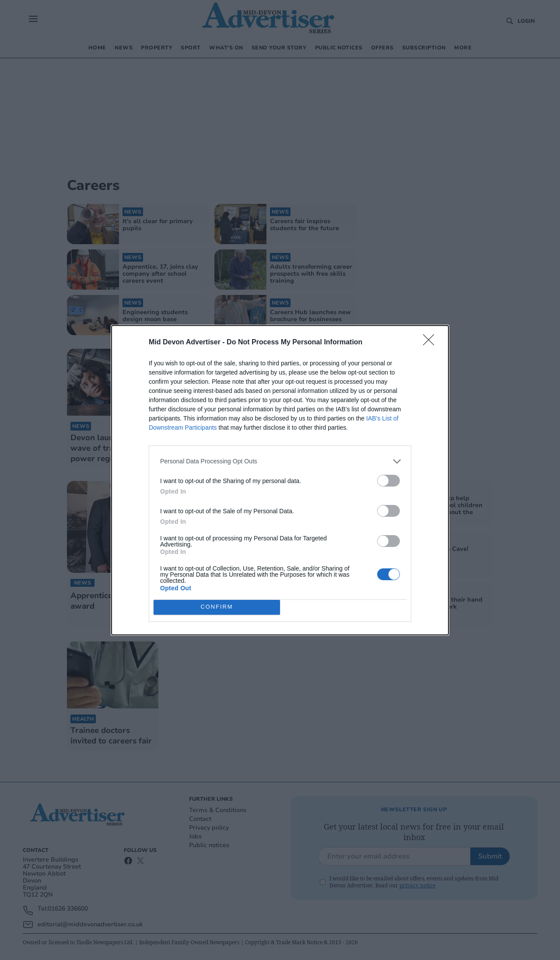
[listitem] (280, 461)
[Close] (431, 343)
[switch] (388, 481)
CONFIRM (217, 607)
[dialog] (280, 480)
